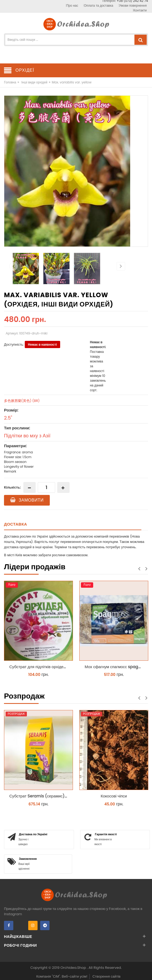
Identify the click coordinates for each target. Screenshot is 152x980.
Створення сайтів (106, 976)
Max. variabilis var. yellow (71, 82)
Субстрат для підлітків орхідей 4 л (40, 667)
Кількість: (12, 487)
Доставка (16, 524)
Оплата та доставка (98, 5)
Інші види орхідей (34, 82)
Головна (10, 82)
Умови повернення (133, 5)
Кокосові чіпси (114, 796)
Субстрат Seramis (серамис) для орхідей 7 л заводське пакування (40, 796)
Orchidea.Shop (74, 968)
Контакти (140, 10)
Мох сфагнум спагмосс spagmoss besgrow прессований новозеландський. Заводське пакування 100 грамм (115, 667)
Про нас (72, 5)
